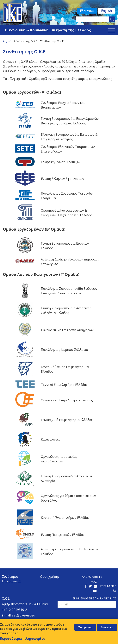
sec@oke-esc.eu (24, 615)
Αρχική (7, 41)
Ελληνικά (87, 11)
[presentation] (87, 616)
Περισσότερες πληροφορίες (22, 640)
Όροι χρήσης (50, 577)
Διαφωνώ (107, 628)
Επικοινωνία (11, 581)
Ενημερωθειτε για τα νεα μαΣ (94, 598)
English (106, 11)
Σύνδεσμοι (10, 577)
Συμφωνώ (85, 628)
